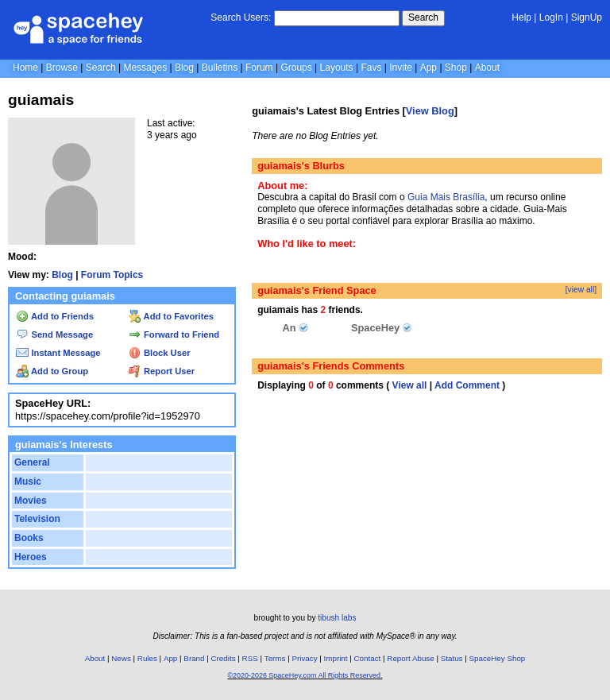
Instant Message (58, 353)
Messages (145, 68)
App (429, 68)
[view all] (581, 290)
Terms (275, 658)
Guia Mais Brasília (446, 197)
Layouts (337, 68)
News (121, 658)
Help (521, 17)
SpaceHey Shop (498, 658)
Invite (401, 68)
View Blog (430, 111)
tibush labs (337, 618)
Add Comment (467, 385)
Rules (147, 658)
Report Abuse (410, 658)
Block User (160, 353)
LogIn (551, 17)
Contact (368, 658)
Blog (184, 68)
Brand (194, 658)
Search (423, 17)
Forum (259, 68)
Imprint (336, 658)
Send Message (54, 335)
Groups (296, 68)
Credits (224, 658)
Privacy (304, 658)
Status (452, 658)
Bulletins (220, 68)
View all (410, 385)
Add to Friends (55, 316)
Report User (162, 371)
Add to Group (52, 371)
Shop (456, 68)
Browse (62, 68)
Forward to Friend (174, 335)
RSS (250, 658)
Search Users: (241, 17)
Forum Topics (112, 275)
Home (25, 68)
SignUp (587, 17)
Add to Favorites (171, 316)
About (487, 68)
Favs (371, 68)
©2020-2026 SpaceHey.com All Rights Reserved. (305, 675)
